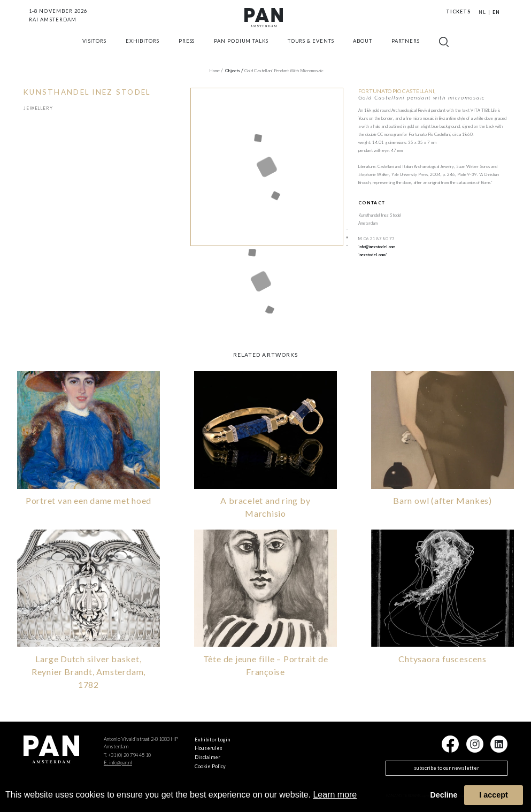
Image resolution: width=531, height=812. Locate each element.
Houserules (209, 747)
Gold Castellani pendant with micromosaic (284, 71)
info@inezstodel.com (377, 247)
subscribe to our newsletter (447, 767)
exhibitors (143, 49)
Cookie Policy (210, 765)
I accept (494, 795)
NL (482, 12)
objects (234, 71)
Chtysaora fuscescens (442, 658)
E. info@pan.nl (118, 761)
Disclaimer (207, 756)
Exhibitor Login (213, 738)
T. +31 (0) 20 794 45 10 (127, 754)
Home (216, 71)
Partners (406, 49)
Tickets (458, 12)
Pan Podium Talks (241, 49)
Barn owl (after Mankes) (442, 499)
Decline (444, 795)
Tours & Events (311, 49)
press (187, 49)
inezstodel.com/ (372, 255)
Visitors (94, 49)
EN (496, 12)
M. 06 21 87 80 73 (376, 239)
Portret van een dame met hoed (89, 499)
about (363, 49)
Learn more (335, 795)
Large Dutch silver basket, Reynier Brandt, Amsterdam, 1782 (88, 671)
